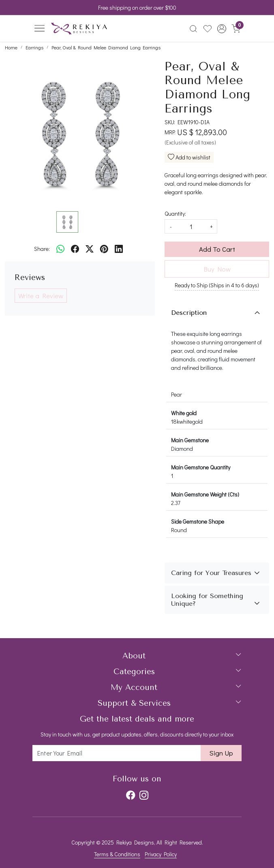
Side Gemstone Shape (198, 521)
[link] (194, 29)
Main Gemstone (190, 440)
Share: (42, 249)
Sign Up (221, 753)
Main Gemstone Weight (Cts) (205, 494)
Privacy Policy (161, 854)
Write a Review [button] (41, 296)
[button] (222, 29)
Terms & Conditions (117, 854)
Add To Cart (217, 249)
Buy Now (217, 269)
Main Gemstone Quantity (201, 467)
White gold (184, 413)
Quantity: (175, 213)
